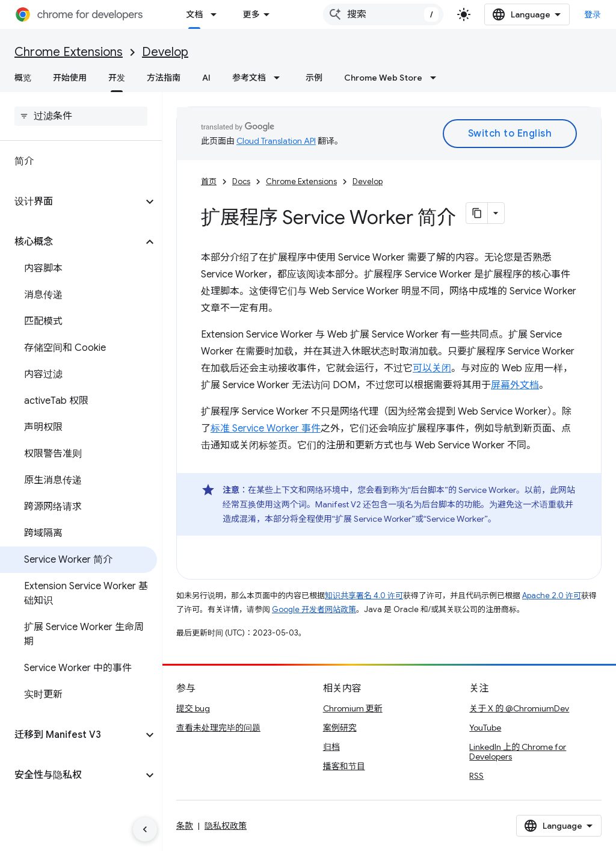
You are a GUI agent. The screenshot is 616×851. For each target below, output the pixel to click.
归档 (331, 747)
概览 (23, 78)
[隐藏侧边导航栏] (145, 829)
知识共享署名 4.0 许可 (364, 596)
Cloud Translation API (276, 141)
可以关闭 (432, 368)
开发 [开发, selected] (117, 78)
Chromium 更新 (353, 708)
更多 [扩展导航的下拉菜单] (251, 14)
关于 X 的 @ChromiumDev (519, 708)
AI (206, 78)
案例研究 (340, 728)
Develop (165, 52)
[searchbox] (81, 116)
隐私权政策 (226, 826)
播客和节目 (344, 766)
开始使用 (70, 78)
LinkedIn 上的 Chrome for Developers (518, 752)
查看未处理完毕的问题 (218, 728)
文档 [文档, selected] (194, 14)
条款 (185, 826)
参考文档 (249, 78)
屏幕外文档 (515, 385)
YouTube (485, 728)
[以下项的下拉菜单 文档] (217, 14)
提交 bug (193, 708)
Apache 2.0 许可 (552, 596)
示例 (314, 78)
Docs (241, 181)
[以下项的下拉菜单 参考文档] (280, 78)
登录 (593, 14)
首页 (209, 181)
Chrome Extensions (69, 52)
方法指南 (164, 78)
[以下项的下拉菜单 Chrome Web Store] (437, 78)
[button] (71, 202)
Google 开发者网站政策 (314, 609)
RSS (476, 776)
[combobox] (383, 14)
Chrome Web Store (383, 78)
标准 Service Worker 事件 (266, 429)
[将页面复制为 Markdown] (477, 213)
